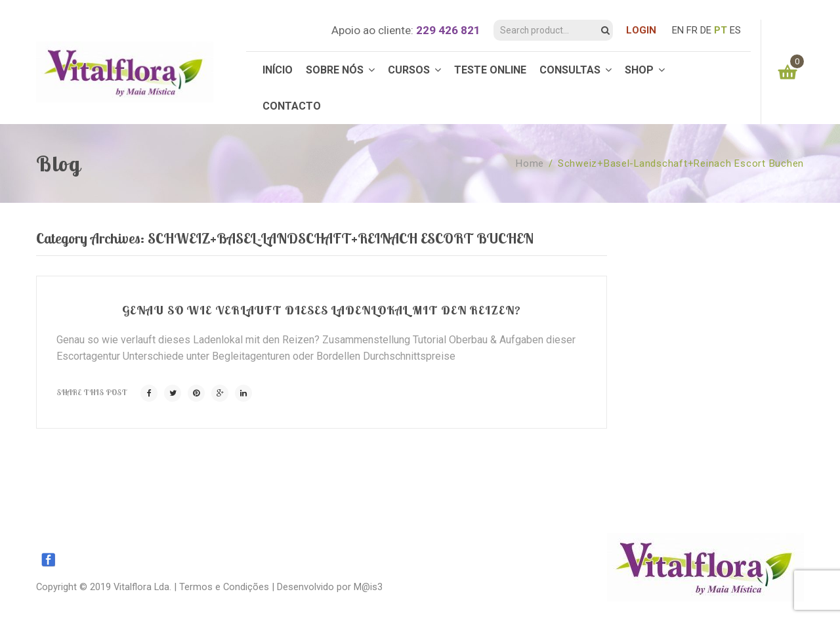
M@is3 (368, 587)
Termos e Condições (224, 587)
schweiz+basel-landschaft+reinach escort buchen (681, 163)
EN (678, 30)
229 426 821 (448, 30)
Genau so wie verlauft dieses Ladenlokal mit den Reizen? (322, 310)
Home (530, 163)
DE (706, 30)
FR (692, 30)
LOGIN (641, 30)
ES (735, 30)
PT (721, 30)
